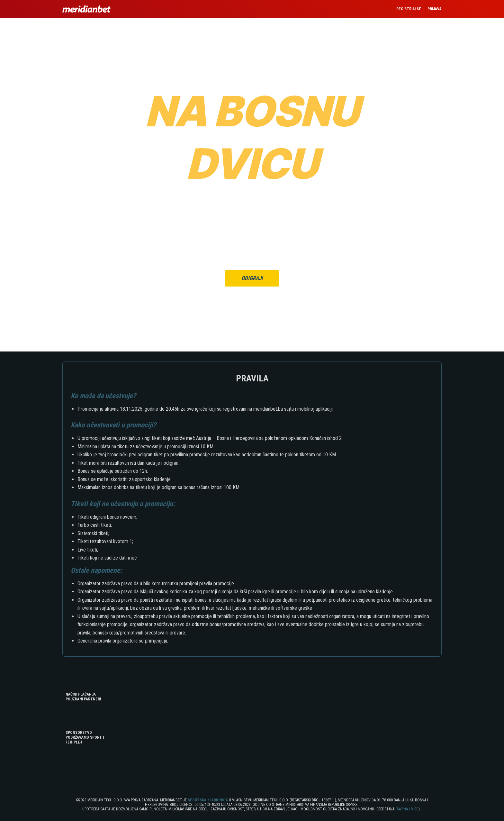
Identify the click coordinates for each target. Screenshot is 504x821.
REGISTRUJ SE (409, 9)
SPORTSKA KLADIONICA (208, 800)
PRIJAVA (435, 9)
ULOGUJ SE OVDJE (266, 292)
